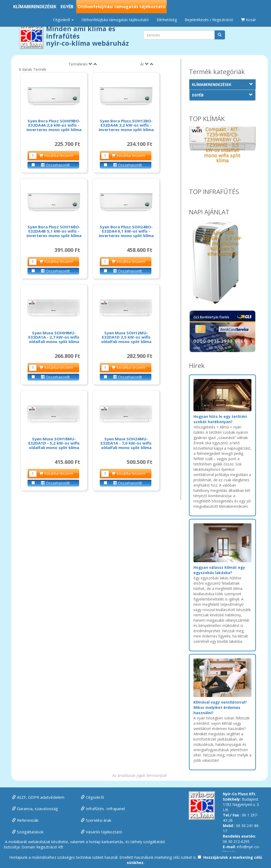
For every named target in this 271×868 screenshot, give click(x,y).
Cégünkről (92, 797)
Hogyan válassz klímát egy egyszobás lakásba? (219, 570)
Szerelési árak (96, 820)
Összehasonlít (55, 165)
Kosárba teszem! (56, 156)
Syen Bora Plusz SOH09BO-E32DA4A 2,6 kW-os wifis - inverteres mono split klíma (54, 125)
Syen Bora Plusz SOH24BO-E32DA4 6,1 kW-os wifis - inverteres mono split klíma (126, 231)
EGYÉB (67, 7)
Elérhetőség (167, 20)
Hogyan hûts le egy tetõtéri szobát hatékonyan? (220, 419)
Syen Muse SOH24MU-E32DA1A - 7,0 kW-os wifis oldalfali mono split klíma (126, 443)
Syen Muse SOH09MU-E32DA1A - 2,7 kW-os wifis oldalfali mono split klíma (54, 337)
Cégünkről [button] (63, 20)
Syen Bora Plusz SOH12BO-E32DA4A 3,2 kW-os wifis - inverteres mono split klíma (126, 125)
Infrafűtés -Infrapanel (103, 809)
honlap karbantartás (106, 842)
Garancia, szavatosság (35, 809)
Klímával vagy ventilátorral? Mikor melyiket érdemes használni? (220, 707)
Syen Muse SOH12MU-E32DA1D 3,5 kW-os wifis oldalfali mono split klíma (126, 337)
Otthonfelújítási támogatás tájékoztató (121, 7)
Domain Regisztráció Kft (42, 847)
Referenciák (25, 820)
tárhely (136, 842)
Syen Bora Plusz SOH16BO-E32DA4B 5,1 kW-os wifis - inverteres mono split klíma (54, 231)
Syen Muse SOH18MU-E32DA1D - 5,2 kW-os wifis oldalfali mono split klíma (54, 443)
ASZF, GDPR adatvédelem (38, 797)
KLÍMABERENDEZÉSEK (35, 7)
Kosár (249, 20)
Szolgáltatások (28, 832)
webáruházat (39, 842)
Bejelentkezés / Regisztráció (209, 20)
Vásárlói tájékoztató (101, 832)
